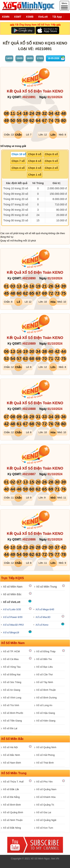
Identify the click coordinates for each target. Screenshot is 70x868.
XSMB (30, 17)
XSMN (6, 17)
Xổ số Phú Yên (44, 782)
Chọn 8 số (51, 154)
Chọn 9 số (35, 154)
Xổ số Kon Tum (45, 828)
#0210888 (29, 409)
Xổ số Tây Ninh (45, 682)
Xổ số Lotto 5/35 (12, 609)
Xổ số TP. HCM (11, 651)
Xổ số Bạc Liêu (45, 667)
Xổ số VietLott (12, 602)
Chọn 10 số (19, 154)
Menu (64, 6)
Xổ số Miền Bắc (12, 594)
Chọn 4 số (18, 168)
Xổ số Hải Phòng (45, 755)
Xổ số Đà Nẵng (11, 797)
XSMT (18, 17)
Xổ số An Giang (12, 690)
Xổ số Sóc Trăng (12, 682)
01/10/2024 (55, 97)
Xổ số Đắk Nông (12, 828)
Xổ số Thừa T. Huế (13, 782)
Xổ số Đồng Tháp (46, 651)
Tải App (57, 17)
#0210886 (29, 539)
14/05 (9, 58)
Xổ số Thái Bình (45, 763)
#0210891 (29, 97)
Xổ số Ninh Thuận (13, 820)
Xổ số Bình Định (12, 805)
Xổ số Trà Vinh (11, 705)
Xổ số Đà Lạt (10, 728)
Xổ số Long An (44, 705)
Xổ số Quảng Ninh (46, 747)
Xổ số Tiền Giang (12, 721)
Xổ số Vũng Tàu (12, 667)
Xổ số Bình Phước (13, 713)
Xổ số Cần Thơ (45, 674)
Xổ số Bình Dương (46, 698)
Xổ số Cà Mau (11, 659)
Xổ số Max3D (43, 617)
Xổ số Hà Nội (10, 747)
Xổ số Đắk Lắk (11, 789)
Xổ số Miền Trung (46, 587)
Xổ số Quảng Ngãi (46, 820)
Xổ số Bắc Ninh (11, 755)
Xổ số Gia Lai (44, 812)
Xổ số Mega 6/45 (45, 609)
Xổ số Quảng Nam (46, 789)
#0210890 (29, 278)
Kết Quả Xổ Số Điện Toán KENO (35, 91)
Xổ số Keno (42, 625)
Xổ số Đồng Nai (12, 674)
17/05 (40, 58)
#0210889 (29, 344)
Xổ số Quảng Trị (45, 805)
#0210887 (29, 474)
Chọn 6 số (35, 161)
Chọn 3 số (35, 168)
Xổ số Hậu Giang (46, 713)
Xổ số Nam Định (12, 763)
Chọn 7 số (18, 161)
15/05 (20, 58)
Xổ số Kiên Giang (46, 721)
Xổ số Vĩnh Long (12, 698)
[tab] (18, 154)
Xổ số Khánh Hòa (46, 797)
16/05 (30, 58)
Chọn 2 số (51, 168)
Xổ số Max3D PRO (13, 625)
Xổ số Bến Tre (44, 659)
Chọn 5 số (51, 161)
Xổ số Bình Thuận (46, 690)
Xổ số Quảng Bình (13, 812)
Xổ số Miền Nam (13, 587)
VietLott (43, 17)
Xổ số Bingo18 (11, 632)
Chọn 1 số (35, 175)
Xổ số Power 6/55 (13, 617)
